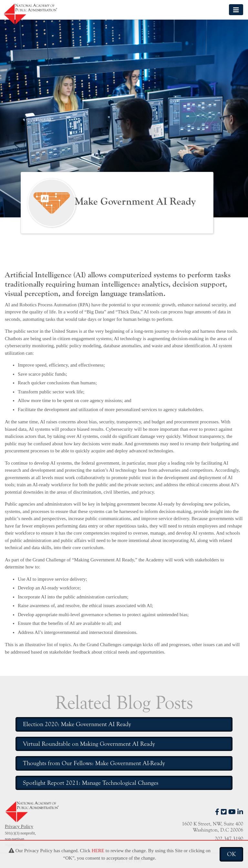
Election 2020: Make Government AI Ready (77, 724)
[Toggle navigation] (236, 10)
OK (231, 854)
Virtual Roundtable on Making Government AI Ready (89, 744)
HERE (98, 851)
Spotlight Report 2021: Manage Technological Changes (91, 783)
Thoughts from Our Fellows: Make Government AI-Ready (94, 763)
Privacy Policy (19, 826)
